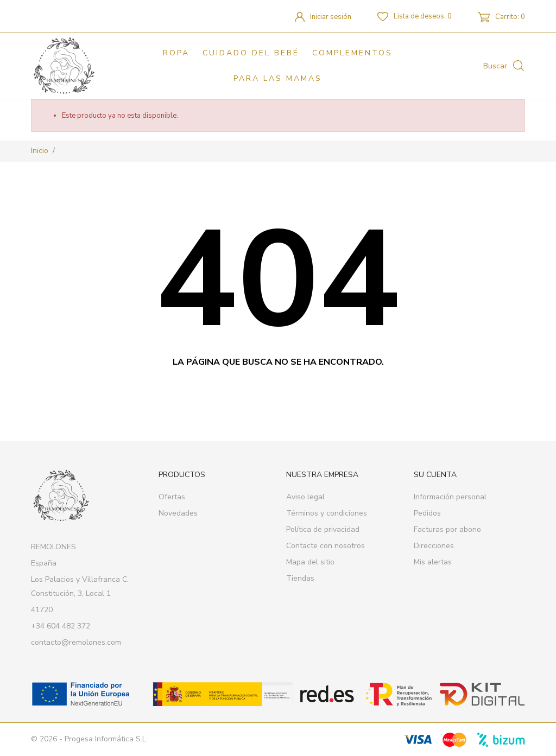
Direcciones (434, 546)
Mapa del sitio (310, 562)
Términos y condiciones (327, 513)
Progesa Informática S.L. (106, 739)
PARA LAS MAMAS (278, 78)
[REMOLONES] (69, 66)
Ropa (176, 53)
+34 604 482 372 (61, 626)
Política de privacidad (323, 529)
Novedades (178, 513)
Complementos (352, 53)
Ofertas (172, 497)
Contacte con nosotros (326, 546)
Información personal (450, 497)
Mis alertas (433, 562)
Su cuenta (435, 475)
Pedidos (427, 513)
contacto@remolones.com (76, 642)
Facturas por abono (447, 529)
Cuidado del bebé (251, 53)
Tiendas (300, 578)
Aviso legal (305, 497)
